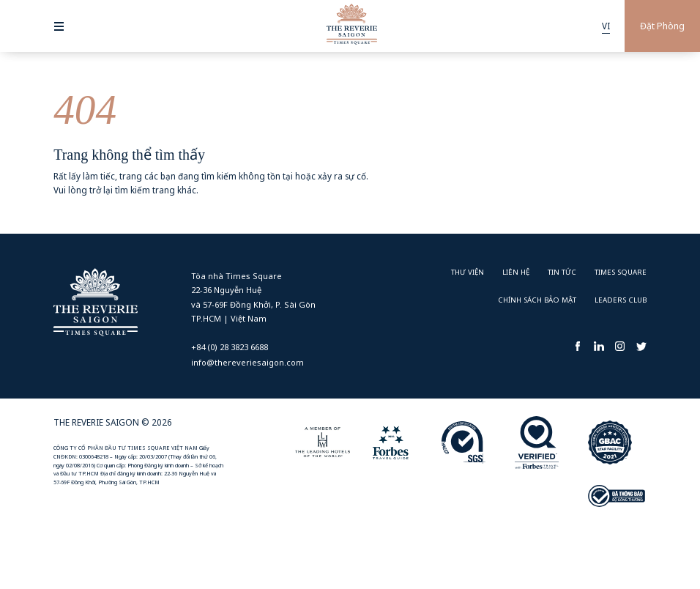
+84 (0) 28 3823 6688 (230, 347)
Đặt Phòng (662, 26)
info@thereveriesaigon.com (247, 362)
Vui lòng (70, 190)
